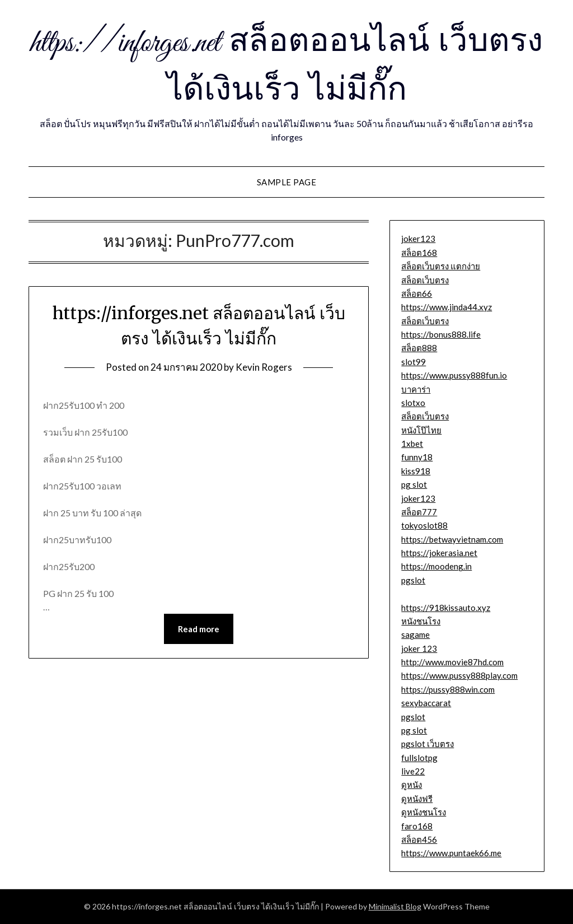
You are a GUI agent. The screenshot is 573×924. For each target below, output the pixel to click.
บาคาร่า (416, 389)
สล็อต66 (417, 293)
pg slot (414, 484)
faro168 (417, 826)
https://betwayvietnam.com (452, 539)
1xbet (412, 444)
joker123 (418, 239)
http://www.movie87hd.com (452, 662)
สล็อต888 (419, 348)
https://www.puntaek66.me (451, 853)
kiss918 (416, 471)
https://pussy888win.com (448, 689)
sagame (415, 634)
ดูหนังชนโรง (424, 812)
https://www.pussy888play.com (459, 675)
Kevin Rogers (264, 367)
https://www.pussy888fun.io (454, 375)
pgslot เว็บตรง (428, 744)
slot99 (414, 362)
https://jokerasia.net (439, 553)
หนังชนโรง (421, 621)
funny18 (417, 457)
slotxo (413, 403)
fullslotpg (419, 758)
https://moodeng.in (436, 566)
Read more (199, 629)
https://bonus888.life (441, 334)
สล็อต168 (419, 253)
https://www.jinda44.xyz (447, 307)
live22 (413, 771)
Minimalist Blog (395, 906)
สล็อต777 (419, 512)
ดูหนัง (412, 785)
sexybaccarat (426, 703)
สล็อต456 (419, 839)
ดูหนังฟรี (417, 799)
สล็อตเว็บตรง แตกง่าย (441, 266)
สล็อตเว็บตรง (425, 280)
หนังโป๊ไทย (421, 430)
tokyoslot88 (424, 525)
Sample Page (287, 182)
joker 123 (419, 648)
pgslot (413, 580)
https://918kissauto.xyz (446, 608)
